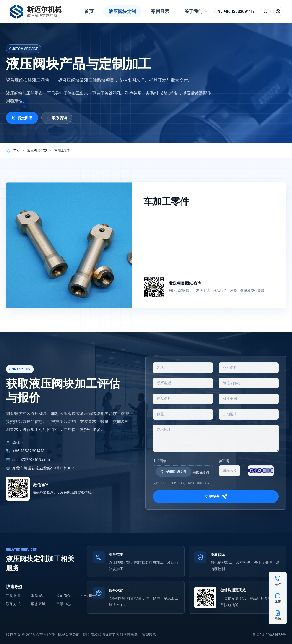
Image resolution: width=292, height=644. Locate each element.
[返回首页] (38, 11)
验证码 (224, 461)
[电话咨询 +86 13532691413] (278, 581)
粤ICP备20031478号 (269, 635)
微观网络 (149, 635)
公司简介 (63, 596)
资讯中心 (63, 604)
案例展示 (38, 596)
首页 (17, 150)
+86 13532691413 (25, 451)
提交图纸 (22, 118)
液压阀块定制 (37, 150)
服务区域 (38, 604)
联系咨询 (57, 118)
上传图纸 (160, 461)
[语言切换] (278, 11)
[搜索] (266, 11)
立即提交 (216, 497)
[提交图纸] (278, 615)
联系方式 (13, 604)
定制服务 (13, 596)
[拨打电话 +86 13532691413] (236, 11)
